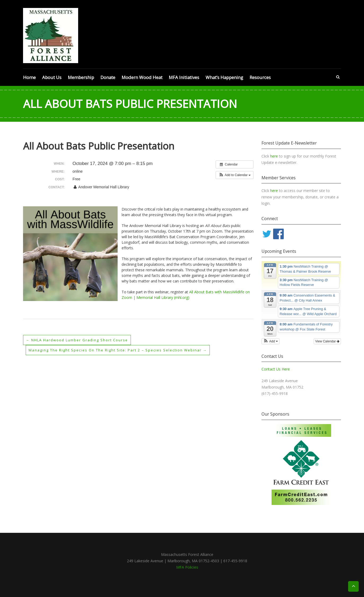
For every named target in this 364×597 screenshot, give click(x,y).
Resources (260, 77)
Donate (108, 77)
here (275, 156)
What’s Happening (224, 77)
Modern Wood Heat (142, 77)
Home (29, 77)
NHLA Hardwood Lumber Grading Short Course (80, 340)
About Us (52, 77)
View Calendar (327, 341)
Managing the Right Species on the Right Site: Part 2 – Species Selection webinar (123, 350)
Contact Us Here (276, 369)
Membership (81, 77)
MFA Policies (187, 567)
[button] (235, 175)
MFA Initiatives (184, 77)
